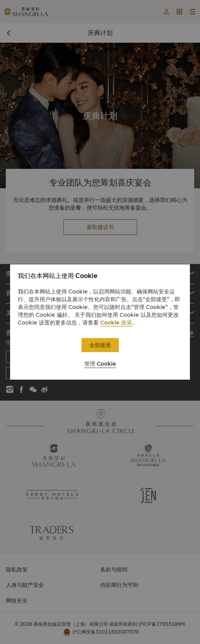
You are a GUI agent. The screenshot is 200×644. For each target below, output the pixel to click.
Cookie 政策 (116, 323)
